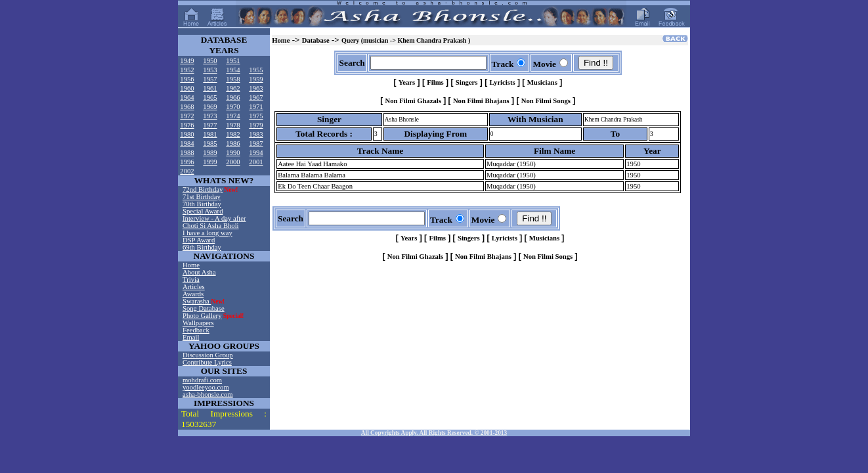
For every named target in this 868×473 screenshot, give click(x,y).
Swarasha (197, 301)
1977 (210, 125)
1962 (233, 88)
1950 (210, 61)
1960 (187, 88)
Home (191, 265)
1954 (233, 70)
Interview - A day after (214, 218)
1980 (187, 134)
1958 (233, 79)
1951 (233, 61)
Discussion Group (208, 355)
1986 (233, 144)
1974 (233, 116)
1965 (210, 98)
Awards (193, 294)
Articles (194, 287)
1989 (210, 153)
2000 (233, 162)
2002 (187, 171)
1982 (233, 134)
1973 (210, 116)
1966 (233, 98)
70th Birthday (202, 204)
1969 (210, 107)
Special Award (203, 211)
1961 (210, 88)
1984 (187, 144)
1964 (187, 98)
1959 (256, 79)
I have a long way (207, 233)
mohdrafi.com (202, 380)
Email (191, 337)
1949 (187, 61)
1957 (210, 79)
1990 (233, 153)
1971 (256, 107)
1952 (187, 70)
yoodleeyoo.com (206, 387)
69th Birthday (202, 247)
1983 (256, 134)
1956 (187, 79)
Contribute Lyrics (207, 362)
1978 (233, 125)
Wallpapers (198, 323)
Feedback (196, 330)
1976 (187, 125)
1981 (210, 134)
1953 (210, 70)
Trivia (191, 280)
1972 (187, 116)
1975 (256, 116)
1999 (210, 162)
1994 (256, 153)
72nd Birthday (203, 190)
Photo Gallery (202, 316)
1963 (256, 88)
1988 (187, 153)
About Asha (199, 272)
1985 (210, 144)
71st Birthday (202, 197)
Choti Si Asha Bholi (211, 226)
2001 (256, 162)
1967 (256, 98)
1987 (256, 144)
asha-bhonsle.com (208, 394)
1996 (187, 162)
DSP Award (199, 240)
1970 (233, 107)
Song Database (204, 308)
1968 (187, 107)
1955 (256, 70)
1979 (256, 125)
